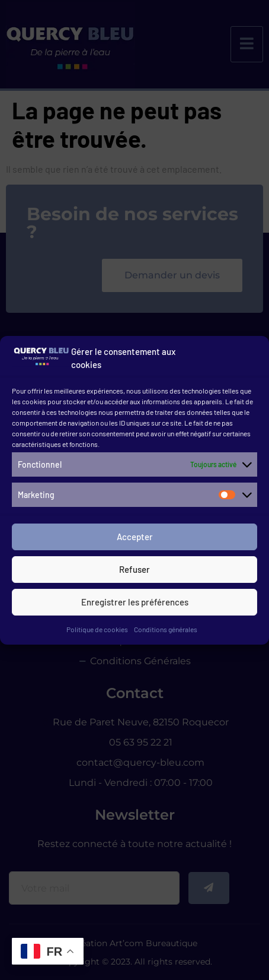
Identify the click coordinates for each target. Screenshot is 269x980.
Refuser (134, 573)
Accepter (135, 540)
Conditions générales (166, 633)
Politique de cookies (97, 633)
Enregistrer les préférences (135, 605)
